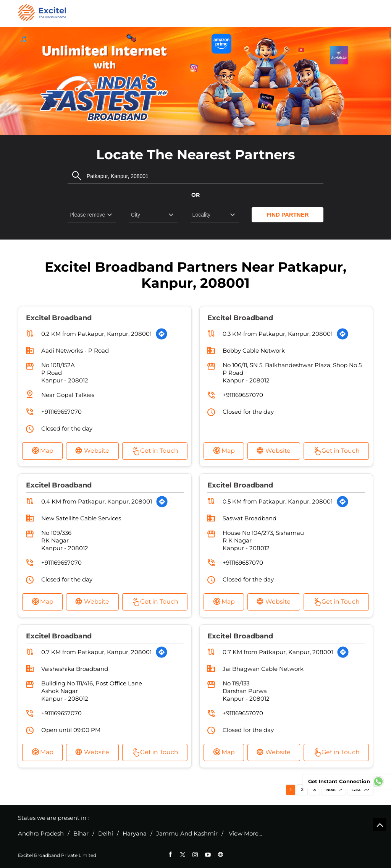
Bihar (81, 833)
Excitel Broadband (59, 317)
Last (356, 789)
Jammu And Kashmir (187, 833)
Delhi (106, 833)
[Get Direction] (162, 334)
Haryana (135, 833)
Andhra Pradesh (41, 833)
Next (331, 789)
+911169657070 (61, 412)
